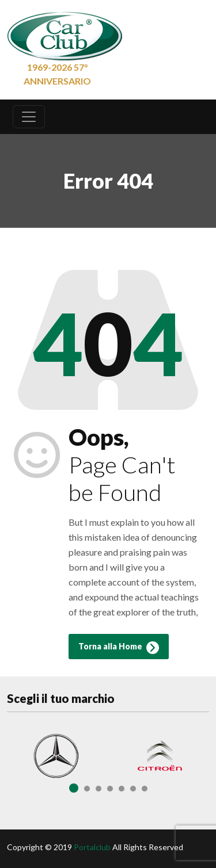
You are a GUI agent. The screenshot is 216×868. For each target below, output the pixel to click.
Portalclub (92, 847)
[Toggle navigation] (29, 117)
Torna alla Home (119, 648)
